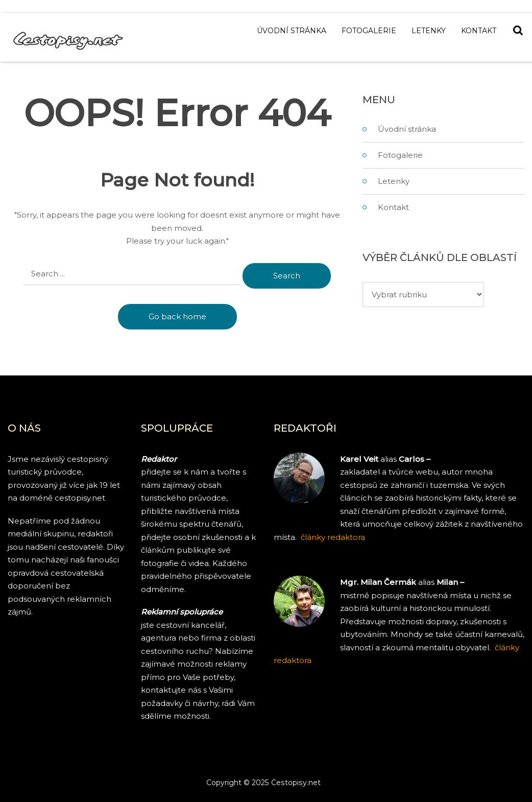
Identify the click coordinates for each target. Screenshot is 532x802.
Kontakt (479, 31)
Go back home (177, 316)
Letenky (429, 31)
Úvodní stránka (292, 31)
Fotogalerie (369, 31)
